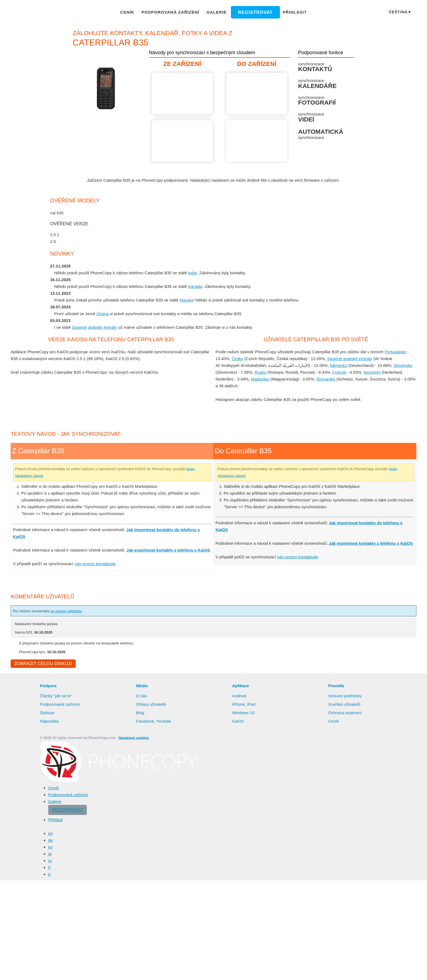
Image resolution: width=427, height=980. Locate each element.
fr (50, 868)
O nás (142, 696)
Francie (337, 372)
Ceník (132, 12)
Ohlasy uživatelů (152, 705)
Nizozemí (370, 372)
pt (50, 854)
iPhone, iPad (244, 705)
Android (240, 696)
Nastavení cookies (131, 739)
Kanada (199, 286)
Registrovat (253, 12)
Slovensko (406, 365)
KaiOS (238, 722)
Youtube (164, 722)
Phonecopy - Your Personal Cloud (43, 13)
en (51, 834)
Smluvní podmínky (346, 696)
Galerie (217, 12)
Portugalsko (400, 352)
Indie (196, 273)
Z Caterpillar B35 (183, 94)
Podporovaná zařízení (173, 12)
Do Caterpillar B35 (258, 94)
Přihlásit (290, 12)
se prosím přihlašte (72, 611)
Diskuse (47, 713)
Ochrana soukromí (346, 713)
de (51, 841)
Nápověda (50, 722)
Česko (237, 358)
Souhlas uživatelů (344, 705)
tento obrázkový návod (36, 476)
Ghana (103, 314)
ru (50, 861)
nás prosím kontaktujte (97, 564)
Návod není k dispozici (258, 141)
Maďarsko (260, 379)
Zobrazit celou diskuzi (42, 664)
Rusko (260, 372)
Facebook (145, 722)
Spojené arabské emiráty (95, 327)
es (50, 848)
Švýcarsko (326, 379)
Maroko (191, 300)
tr (50, 875)
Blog (140, 713)
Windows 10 (244, 713)
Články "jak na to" (57, 696)
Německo (341, 365)
